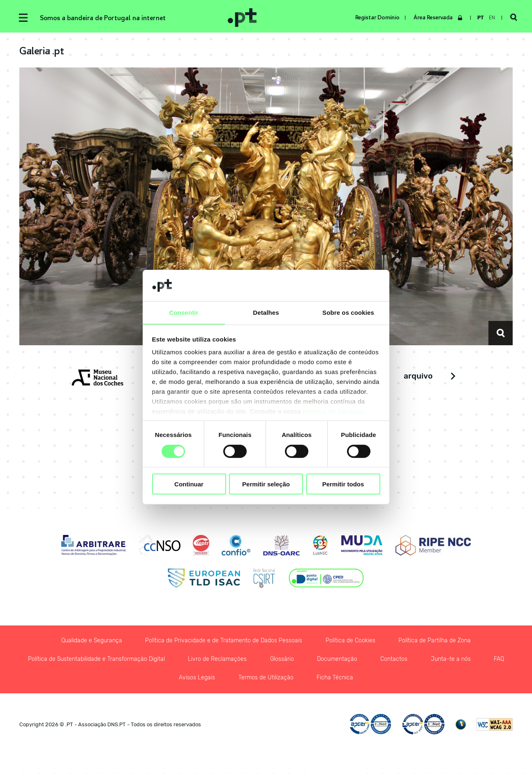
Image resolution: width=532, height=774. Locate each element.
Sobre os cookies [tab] (348, 313)
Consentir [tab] (184, 313)
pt (480, 18)
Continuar (189, 484)
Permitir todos (343, 484)
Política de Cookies (333, 412)
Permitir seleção (266, 484)
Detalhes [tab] (266, 313)
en (492, 18)
